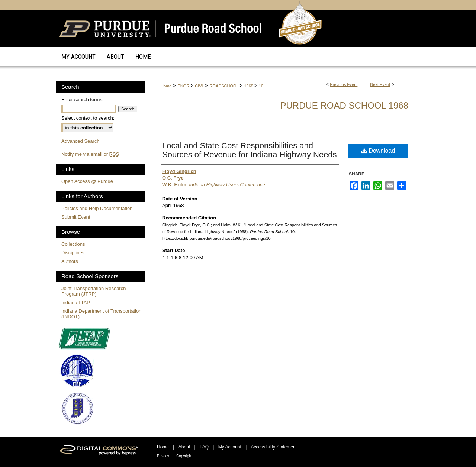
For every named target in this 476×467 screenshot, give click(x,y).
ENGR (184, 86)
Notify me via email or (90, 154)
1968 (249, 86)
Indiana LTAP (76, 302)
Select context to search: (88, 118)
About (184, 447)
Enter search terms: (82, 99)
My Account (230, 447)
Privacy (163, 456)
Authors (70, 261)
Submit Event (76, 217)
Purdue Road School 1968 (344, 105)
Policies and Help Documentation (97, 208)
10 (261, 86)
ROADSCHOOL (224, 86)
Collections (73, 244)
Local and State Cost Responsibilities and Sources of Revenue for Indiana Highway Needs (250, 150)
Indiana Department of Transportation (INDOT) (101, 314)
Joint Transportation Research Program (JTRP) (94, 291)
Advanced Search (81, 141)
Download (378, 151)
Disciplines (73, 253)
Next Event (380, 84)
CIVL (200, 86)
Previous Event (344, 84)
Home (166, 86)
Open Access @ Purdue (87, 181)
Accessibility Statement (274, 447)
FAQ (204, 447)
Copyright (184, 456)
